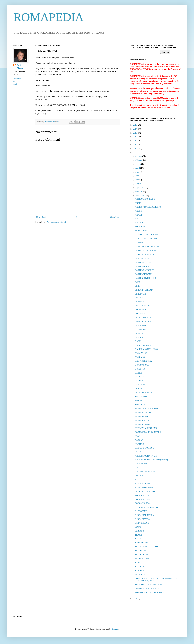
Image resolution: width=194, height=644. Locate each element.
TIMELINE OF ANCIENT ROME (149, 585)
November (140, 196)
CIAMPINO (140, 298)
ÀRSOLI (139, 219)
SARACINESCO (142, 523)
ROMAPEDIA (49, 17)
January (139, 156)
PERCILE (139, 476)
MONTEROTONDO (143, 424)
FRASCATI (140, 333)
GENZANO (140, 357)
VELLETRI (140, 566)
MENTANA (140, 405)
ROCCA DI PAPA (142, 499)
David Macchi (20, 66)
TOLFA (138, 539)
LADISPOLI (140, 377)
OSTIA (138, 452)
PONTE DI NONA (143, 483)
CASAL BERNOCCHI (144, 254)
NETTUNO (140, 444)
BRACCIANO (141, 231)
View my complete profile (17, 81)
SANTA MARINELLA (144, 515)
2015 (135, 133)
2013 (135, 125)
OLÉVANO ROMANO (144, 448)
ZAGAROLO (141, 574)
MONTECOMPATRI (144, 412)
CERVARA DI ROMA (144, 290)
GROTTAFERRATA (143, 361)
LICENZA (139, 389)
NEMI (138, 436)
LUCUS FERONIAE (144, 393)
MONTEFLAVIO (142, 416)
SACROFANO (141, 511)
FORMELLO (140, 329)
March (138, 164)
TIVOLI (138, 535)
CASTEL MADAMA (144, 274)
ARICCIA (139, 215)
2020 (135, 153)
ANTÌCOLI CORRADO (145, 199)
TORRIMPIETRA (142, 543)
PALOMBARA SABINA (145, 472)
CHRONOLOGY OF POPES (147, 589)
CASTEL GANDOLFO (145, 270)
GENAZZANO (141, 353)
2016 (135, 137)
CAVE (138, 282)
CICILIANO (140, 302)
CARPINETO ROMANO (145, 250)
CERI (137, 286)
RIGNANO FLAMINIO (145, 491)
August (139, 184)
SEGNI (138, 527)
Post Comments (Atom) (56, 222)
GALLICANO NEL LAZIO (146, 349)
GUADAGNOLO (142, 365)
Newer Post (41, 217)
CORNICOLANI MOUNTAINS (148, 432)
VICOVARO (140, 570)
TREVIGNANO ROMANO (146, 547)
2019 (135, 149)
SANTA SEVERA (142, 519)
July (137, 180)
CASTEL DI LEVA (143, 262)
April (138, 168)
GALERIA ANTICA (143, 345)
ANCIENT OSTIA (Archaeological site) (151, 460)
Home (78, 217)
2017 (135, 141)
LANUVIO (140, 381)
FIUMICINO (140, 325)
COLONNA (140, 314)
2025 (135, 599)
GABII (138, 341)
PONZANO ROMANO (145, 487)
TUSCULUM (141, 551)
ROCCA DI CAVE (143, 495)
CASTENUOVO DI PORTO (147, 278)
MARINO (139, 400)
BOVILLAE (140, 227)
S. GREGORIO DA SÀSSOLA (148, 507)
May (138, 172)
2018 (135, 145)
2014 (135, 129)
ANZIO (138, 203)
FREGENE (140, 337)
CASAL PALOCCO (143, 258)
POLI (137, 479)
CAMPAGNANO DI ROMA (147, 235)
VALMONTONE (142, 559)
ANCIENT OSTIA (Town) (146, 456)
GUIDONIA (140, 369)
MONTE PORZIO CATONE (147, 408)
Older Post (115, 217)
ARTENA (139, 223)
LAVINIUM (140, 385)
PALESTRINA (141, 464)
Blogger (115, 629)
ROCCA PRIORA (142, 503)
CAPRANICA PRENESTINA (147, 246)
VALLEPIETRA (142, 554)
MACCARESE (141, 397)
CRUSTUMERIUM (143, 318)
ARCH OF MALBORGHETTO (148, 207)
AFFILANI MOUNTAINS (146, 428)
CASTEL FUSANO (143, 266)
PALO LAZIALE (142, 468)
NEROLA (139, 440)
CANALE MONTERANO (146, 238)
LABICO (139, 373)
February (139, 160)
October (139, 192)
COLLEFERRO (141, 310)
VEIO (137, 562)
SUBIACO (139, 531)
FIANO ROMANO (143, 321)
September (140, 188)
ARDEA (138, 211)
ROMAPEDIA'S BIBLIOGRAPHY (150, 592)
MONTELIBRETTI (143, 420)
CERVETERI (140, 294)
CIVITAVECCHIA (143, 306)
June (138, 176)
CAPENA (139, 243)
